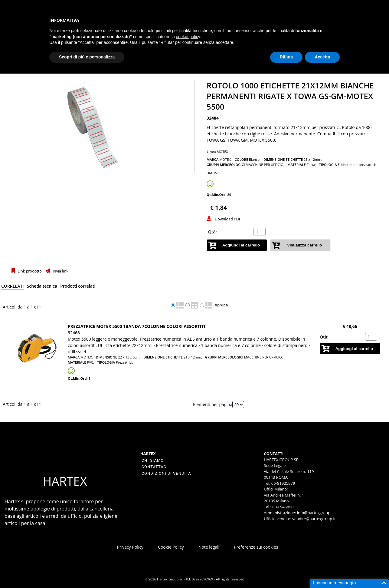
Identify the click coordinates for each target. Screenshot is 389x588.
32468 (74, 333)
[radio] (173, 305)
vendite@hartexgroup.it (314, 519)
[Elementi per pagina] (238, 405)
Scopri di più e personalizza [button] (87, 57)
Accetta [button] (322, 57)
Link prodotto (29, 271)
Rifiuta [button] (286, 57)
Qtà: (212, 232)
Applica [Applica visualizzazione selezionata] (221, 305)
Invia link (60, 271)
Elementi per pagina (213, 404)
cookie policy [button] (188, 37)
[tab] (13, 287)
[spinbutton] (260, 232)
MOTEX (222, 152)
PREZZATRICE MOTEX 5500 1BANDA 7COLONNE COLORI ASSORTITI (136, 326)
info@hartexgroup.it (315, 513)
